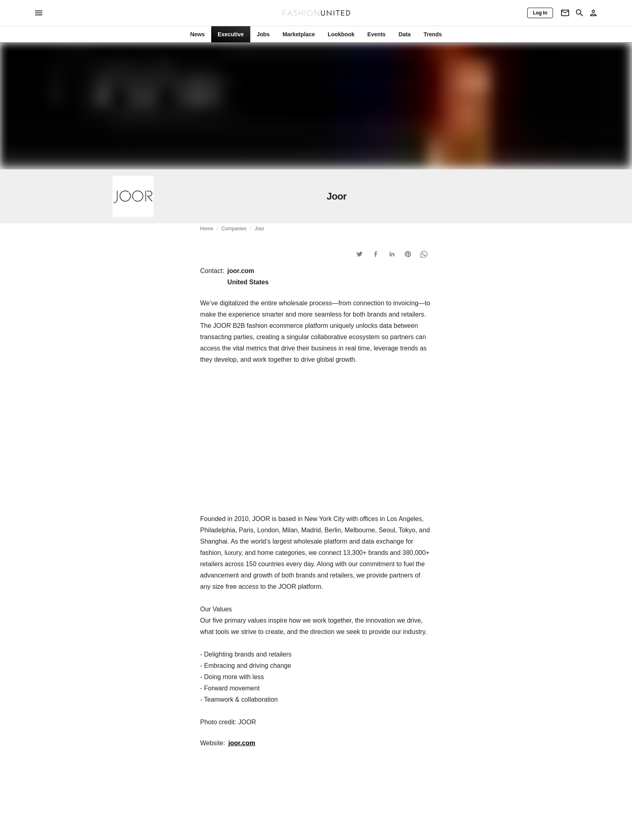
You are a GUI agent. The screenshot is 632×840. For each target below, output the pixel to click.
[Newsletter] (565, 13)
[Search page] (580, 13)
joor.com (242, 743)
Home (207, 229)
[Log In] (540, 13)
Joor (260, 229)
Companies (234, 229)
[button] (360, 254)
